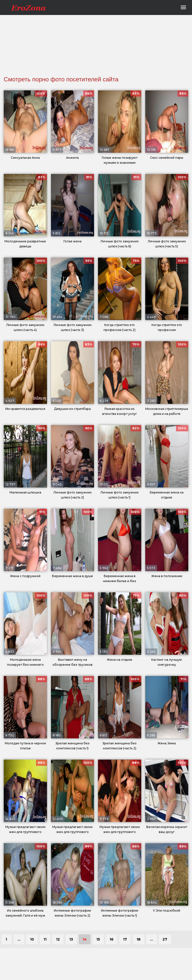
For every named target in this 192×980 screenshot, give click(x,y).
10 (32, 939)
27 (165, 939)
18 (138, 939)
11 (45, 939)
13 (71, 939)
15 (98, 939)
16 (111, 939)
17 (125, 939)
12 (58, 939)
